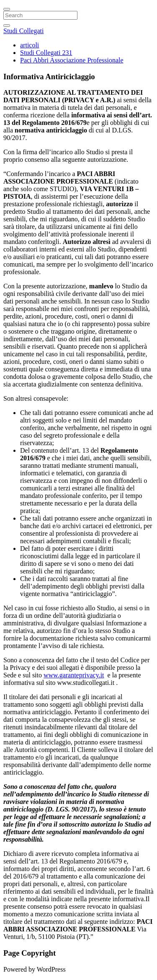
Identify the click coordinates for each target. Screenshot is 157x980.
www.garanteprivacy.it (74, 675)
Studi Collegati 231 (46, 53)
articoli (30, 45)
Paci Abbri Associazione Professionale (72, 60)
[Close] (7, 9)
